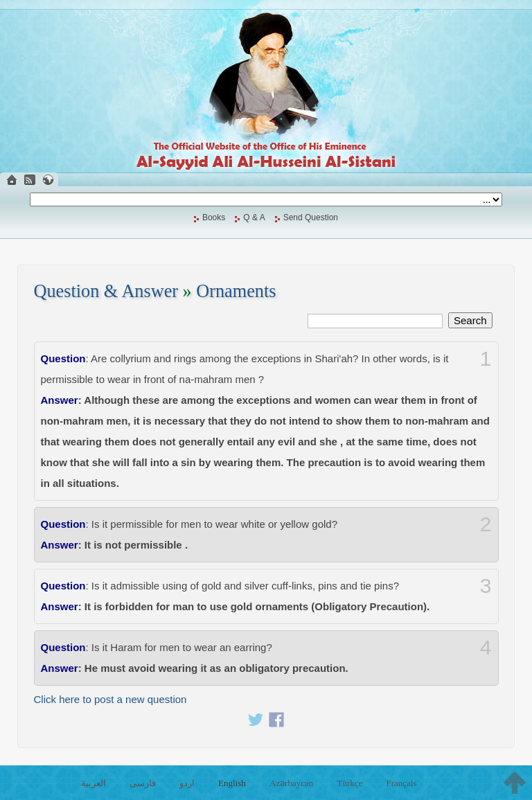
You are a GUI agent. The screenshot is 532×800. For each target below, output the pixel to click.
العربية (94, 783)
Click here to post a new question (110, 699)
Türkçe (349, 783)
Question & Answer (106, 291)
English (232, 783)
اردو (187, 783)
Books (214, 217)
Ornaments (236, 291)
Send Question (311, 217)
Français (401, 783)
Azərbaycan (291, 783)
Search (470, 320)
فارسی (143, 783)
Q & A (254, 217)
